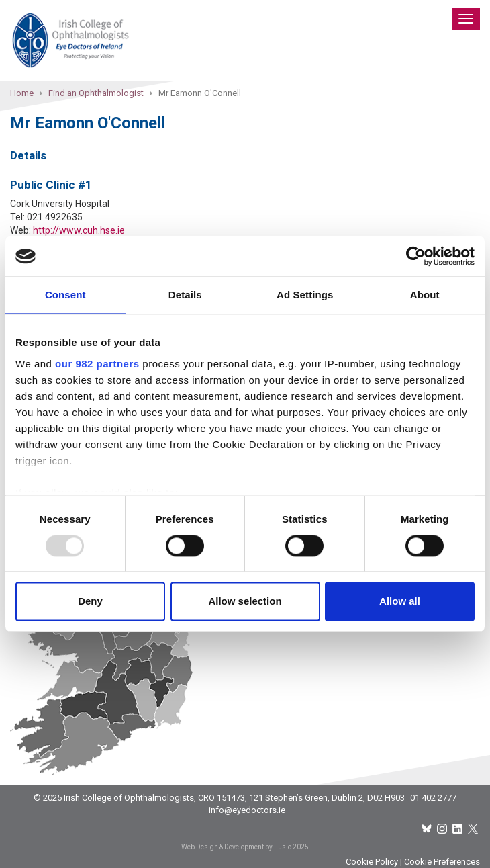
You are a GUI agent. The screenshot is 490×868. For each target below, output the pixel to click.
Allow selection (245, 602)
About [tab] (425, 295)
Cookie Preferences (442, 862)
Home (22, 93)
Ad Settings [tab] (305, 295)
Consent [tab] (65, 295)
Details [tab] (185, 295)
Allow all (400, 602)
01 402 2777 (433, 798)
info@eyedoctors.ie (247, 810)
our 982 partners (97, 364)
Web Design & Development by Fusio (236, 847)
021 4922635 (55, 217)
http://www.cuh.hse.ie (79, 230)
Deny (90, 602)
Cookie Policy (372, 862)
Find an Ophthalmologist (96, 93)
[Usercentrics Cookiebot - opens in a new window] (416, 256)
